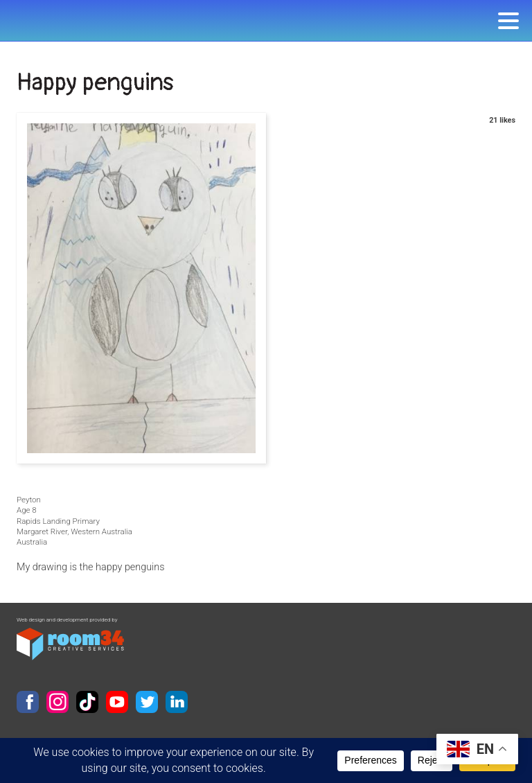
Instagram (57, 702)
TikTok (87, 702)
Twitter (147, 702)
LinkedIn (177, 702)
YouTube (117, 702)
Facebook (28, 702)
